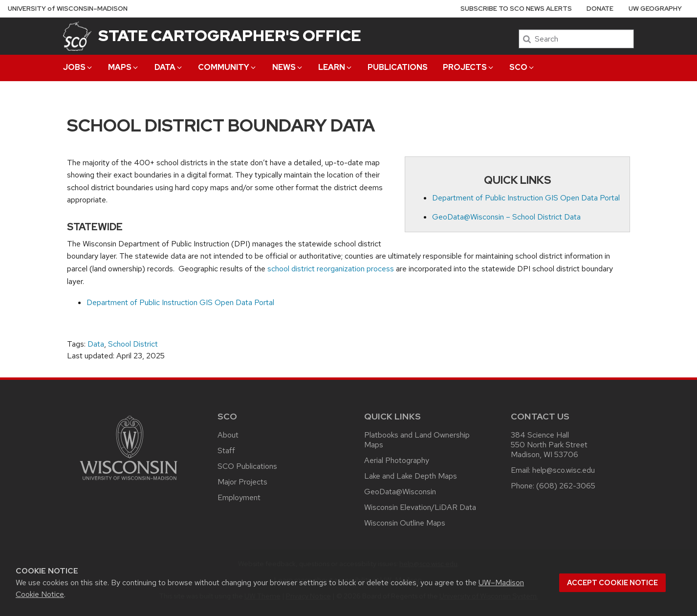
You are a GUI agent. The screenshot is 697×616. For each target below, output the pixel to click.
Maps (124, 67)
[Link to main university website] (129, 482)
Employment (239, 497)
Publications (398, 67)
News (288, 67)
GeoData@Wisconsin (400, 492)
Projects (469, 67)
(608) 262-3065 (566, 486)
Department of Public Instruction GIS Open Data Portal (526, 198)
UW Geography (655, 9)
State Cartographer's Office (230, 35)
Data (169, 67)
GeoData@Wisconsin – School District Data (506, 217)
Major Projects (242, 482)
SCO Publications (247, 466)
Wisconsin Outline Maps (405, 523)
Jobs (78, 67)
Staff (226, 451)
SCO (522, 67)
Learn (336, 67)
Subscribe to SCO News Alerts (516, 9)
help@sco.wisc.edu (564, 470)
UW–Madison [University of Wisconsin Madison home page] (68, 9)
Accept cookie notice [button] (612, 583)
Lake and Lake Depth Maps (411, 476)
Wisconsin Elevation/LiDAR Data (420, 507)
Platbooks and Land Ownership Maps (417, 440)
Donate (600, 9)
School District (133, 344)
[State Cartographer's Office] (77, 36)
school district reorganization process (331, 269)
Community (228, 67)
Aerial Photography (397, 460)
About (228, 435)
